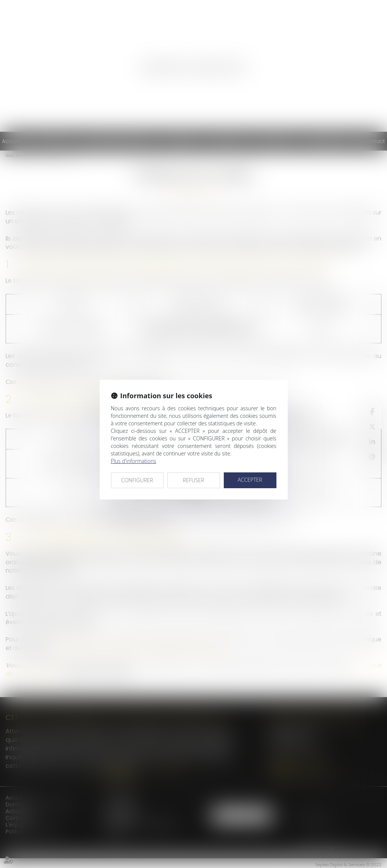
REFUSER (193, 480)
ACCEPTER (250, 480)
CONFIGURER (137, 480)
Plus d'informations (134, 461)
